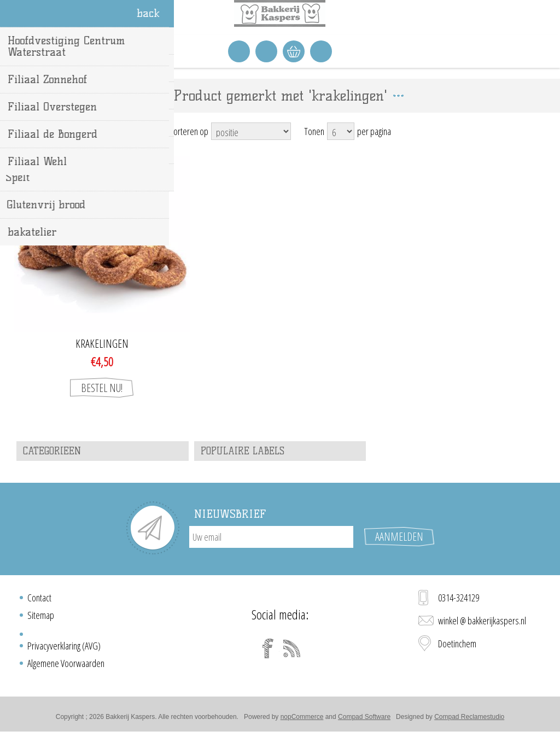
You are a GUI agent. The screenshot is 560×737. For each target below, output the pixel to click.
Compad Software (364, 717)
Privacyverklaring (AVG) (64, 646)
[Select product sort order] (251, 131)
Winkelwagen (294, 51)
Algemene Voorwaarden (66, 663)
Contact (39, 598)
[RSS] (292, 648)
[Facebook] (268, 648)
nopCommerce (302, 717)
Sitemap (41, 615)
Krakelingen (102, 344)
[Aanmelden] (271, 537)
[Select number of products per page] (341, 131)
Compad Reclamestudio (469, 717)
